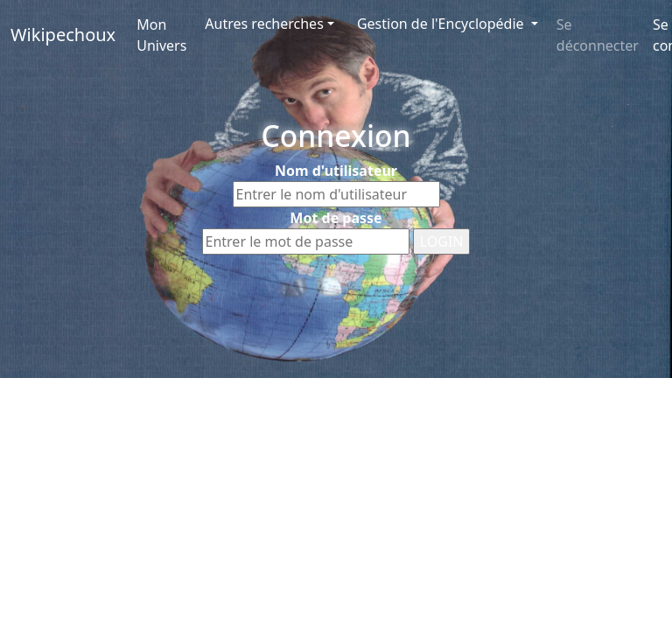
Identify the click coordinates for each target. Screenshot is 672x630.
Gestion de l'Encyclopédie (442, 24)
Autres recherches (264, 24)
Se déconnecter (598, 35)
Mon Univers (161, 35)
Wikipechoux (63, 35)
